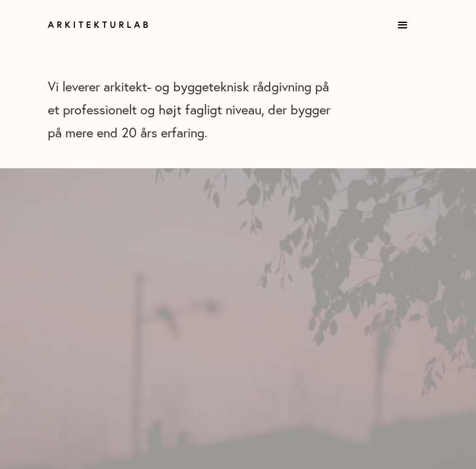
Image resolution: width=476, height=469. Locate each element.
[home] (107, 25)
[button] (403, 25)
